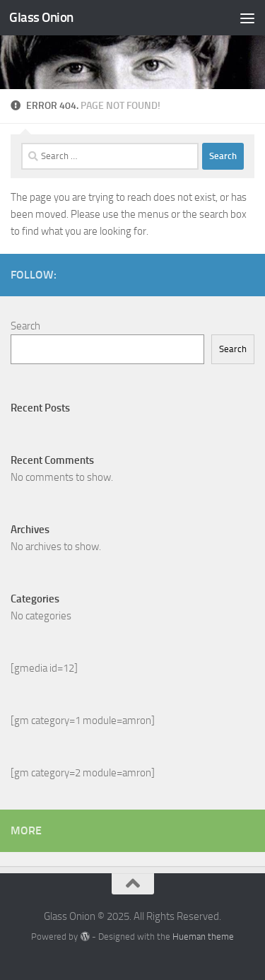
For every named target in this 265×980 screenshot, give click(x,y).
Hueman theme (203, 937)
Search (25, 326)
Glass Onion (41, 17)
